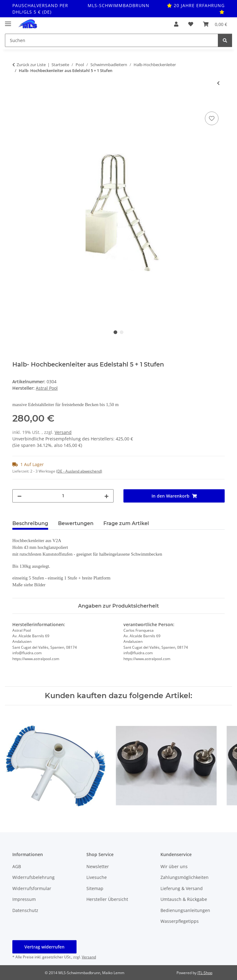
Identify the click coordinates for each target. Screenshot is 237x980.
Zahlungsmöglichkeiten (185, 877)
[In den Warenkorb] (17, 103)
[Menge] (63, 496)
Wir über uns (174, 866)
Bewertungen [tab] (76, 523)
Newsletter (98, 866)
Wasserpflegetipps (180, 921)
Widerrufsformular (32, 888)
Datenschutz (25, 910)
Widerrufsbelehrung (33, 877)
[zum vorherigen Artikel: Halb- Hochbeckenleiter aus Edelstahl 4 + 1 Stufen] (218, 83)
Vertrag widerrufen (44, 947)
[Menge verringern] (19, 496)
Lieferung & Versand (182, 888)
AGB (17, 866)
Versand (63, 432)
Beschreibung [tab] (30, 523)
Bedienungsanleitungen (185, 910)
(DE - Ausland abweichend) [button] (79, 471)
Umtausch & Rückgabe (184, 899)
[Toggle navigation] (8, 21)
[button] (176, 24)
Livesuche (97, 877)
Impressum (24, 899)
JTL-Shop (205, 973)
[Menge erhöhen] (106, 496)
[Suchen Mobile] (112, 40)
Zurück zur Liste (31, 65)
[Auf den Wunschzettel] (212, 118)
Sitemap (95, 888)
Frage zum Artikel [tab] (126, 523)
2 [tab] (122, 332)
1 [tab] (115, 332)
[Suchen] (225, 40)
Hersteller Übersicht (107, 899)
